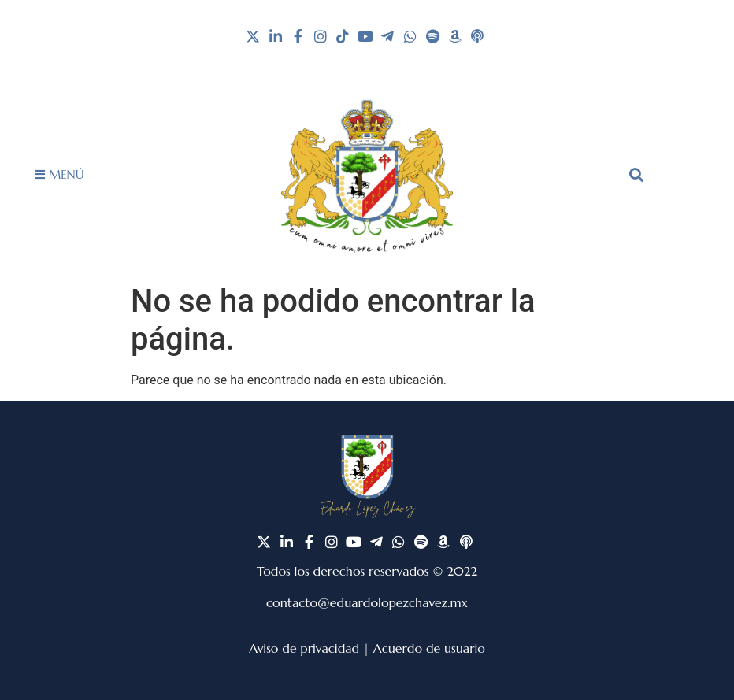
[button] (636, 175)
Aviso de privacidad (304, 648)
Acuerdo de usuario (429, 648)
